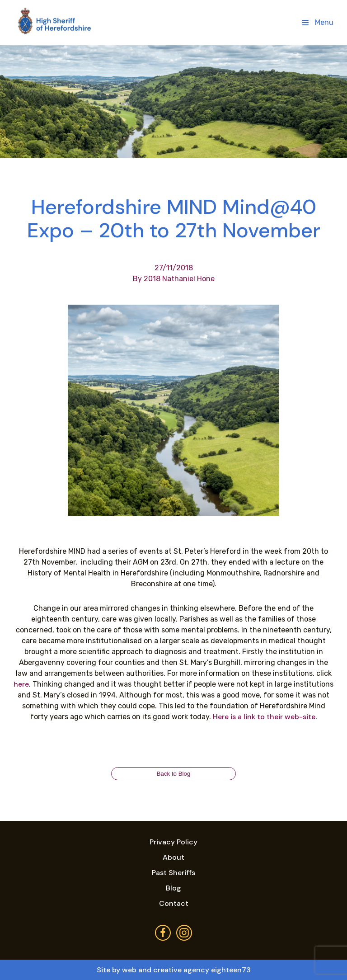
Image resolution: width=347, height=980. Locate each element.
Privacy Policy (173, 842)
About (173, 857)
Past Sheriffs (173, 873)
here (21, 684)
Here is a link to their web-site (264, 717)
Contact (174, 903)
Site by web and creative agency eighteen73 (174, 970)
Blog (173, 888)
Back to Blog (174, 774)
